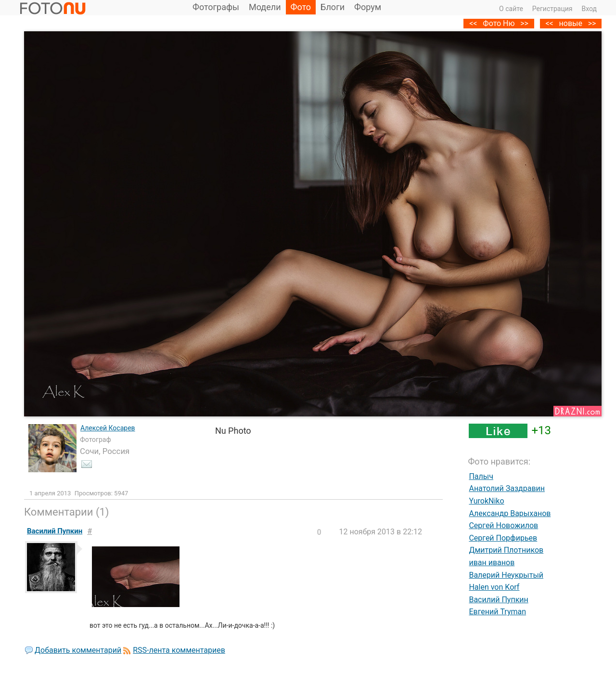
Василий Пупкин (498, 600)
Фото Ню (499, 23)
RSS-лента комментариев (179, 650)
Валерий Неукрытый (506, 575)
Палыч (481, 476)
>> (592, 23)
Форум (368, 7)
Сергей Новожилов (503, 525)
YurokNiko (486, 501)
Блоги (333, 7)
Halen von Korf (494, 587)
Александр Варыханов (510, 513)
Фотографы (216, 7)
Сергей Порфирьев (503, 538)
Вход (589, 9)
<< (549, 23)
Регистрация (552, 9)
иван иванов (492, 563)
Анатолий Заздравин (507, 488)
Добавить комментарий (78, 650)
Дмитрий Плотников (506, 550)
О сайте (511, 9)
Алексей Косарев (108, 428)
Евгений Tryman (497, 612)
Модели (265, 7)
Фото (301, 7)
